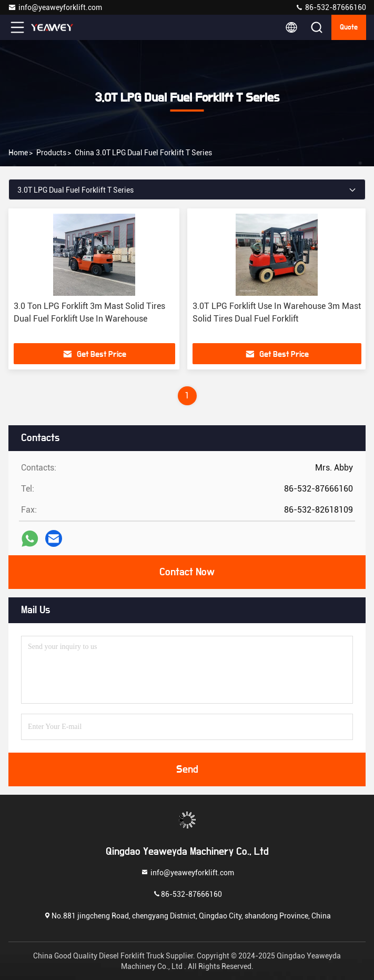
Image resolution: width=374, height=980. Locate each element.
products (51, 153)
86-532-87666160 (331, 7)
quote (349, 27)
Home (18, 153)
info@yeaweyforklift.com (55, 7)
